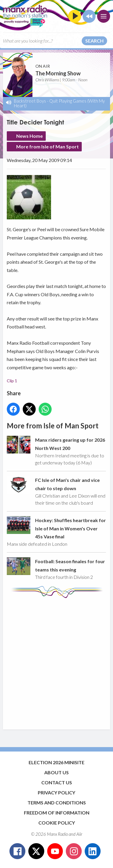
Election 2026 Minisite (56, 762)
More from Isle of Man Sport (48, 146)
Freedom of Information (57, 813)
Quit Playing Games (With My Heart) (59, 103)
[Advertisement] (56, 661)
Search (94, 41)
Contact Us (57, 782)
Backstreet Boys (30, 101)
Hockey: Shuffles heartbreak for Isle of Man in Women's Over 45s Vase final (71, 528)
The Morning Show (58, 73)
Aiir (79, 834)
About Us (56, 772)
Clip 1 (12, 381)
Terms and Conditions (57, 803)
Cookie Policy (57, 823)
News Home (30, 136)
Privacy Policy (56, 792)
